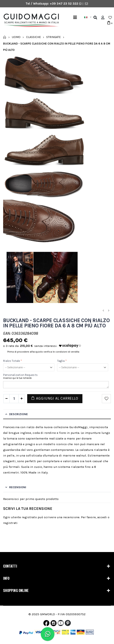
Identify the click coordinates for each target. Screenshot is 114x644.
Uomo (16, 37)
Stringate (53, 37)
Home (5, 37)
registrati (10, 523)
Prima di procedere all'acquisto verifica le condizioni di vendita (43, 352)
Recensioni (18, 487)
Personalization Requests (20, 375)
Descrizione (19, 414)
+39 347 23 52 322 (64, 4)
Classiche (33, 37)
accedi (102, 517)
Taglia (62, 361)
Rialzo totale (13, 361)
